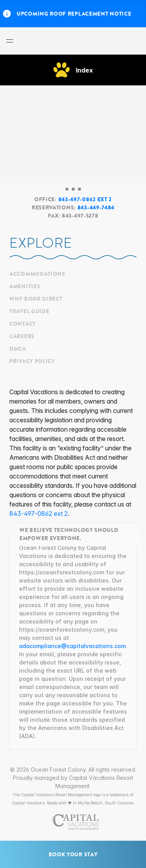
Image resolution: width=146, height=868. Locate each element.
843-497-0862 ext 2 (85, 199)
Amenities (25, 286)
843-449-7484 (96, 207)
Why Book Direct (36, 299)
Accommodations (37, 274)
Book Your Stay (73, 854)
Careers (22, 336)
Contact (23, 324)
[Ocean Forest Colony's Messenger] (16, 383)
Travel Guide (29, 311)
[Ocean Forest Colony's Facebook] (12, 383)
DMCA (18, 349)
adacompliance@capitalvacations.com (72, 646)
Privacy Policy (32, 361)
